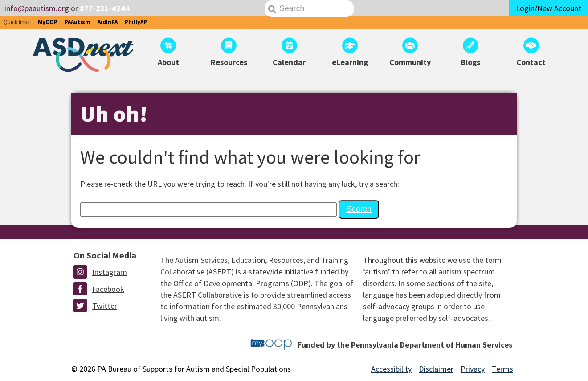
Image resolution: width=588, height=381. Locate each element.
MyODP (48, 22)
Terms (502, 369)
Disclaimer (436, 369)
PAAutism (78, 22)
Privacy (473, 369)
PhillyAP (136, 22)
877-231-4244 (105, 8)
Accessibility (391, 369)
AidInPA (108, 22)
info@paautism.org (37, 8)
